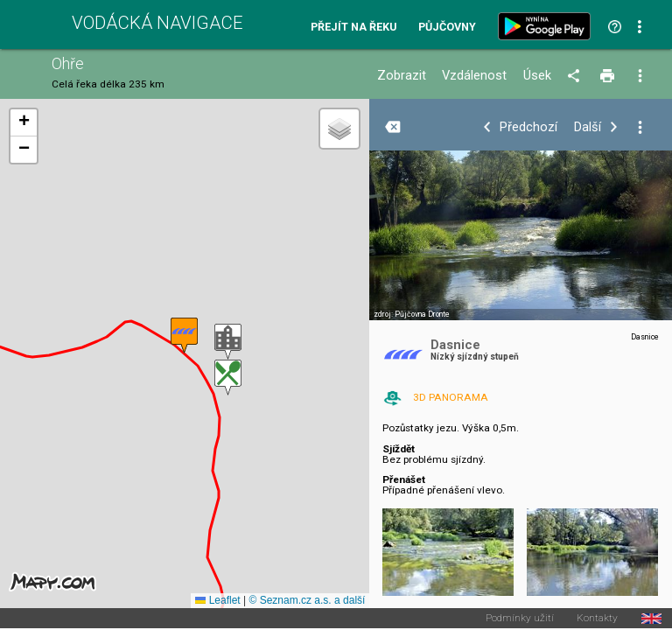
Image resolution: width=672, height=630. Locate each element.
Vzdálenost (474, 76)
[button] (228, 342)
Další (588, 127)
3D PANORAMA (451, 397)
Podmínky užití (520, 619)
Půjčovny (447, 28)
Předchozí (528, 127)
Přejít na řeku (353, 28)
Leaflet (217, 600)
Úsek (537, 76)
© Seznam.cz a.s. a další (307, 600)
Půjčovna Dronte (422, 314)
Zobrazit (402, 76)
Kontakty (597, 619)
